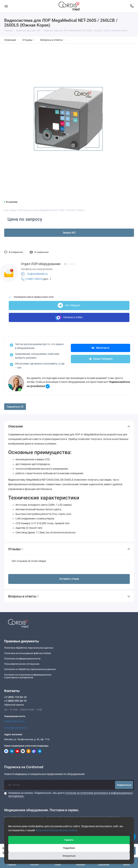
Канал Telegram (100, 359)
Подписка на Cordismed (24, 767)
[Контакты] (132, 6)
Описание (10, 40)
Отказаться (69, 856)
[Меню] (6, 6)
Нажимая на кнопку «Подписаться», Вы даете (71, 794)
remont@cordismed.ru (16, 728)
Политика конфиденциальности (22, 659)
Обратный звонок (14, 705)
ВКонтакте (100, 348)
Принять (69, 840)
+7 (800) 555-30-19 (15, 701)
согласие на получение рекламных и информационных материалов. (71, 794)
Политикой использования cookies (56, 830)
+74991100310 (34, 279)
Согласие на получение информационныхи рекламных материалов (28, 676)
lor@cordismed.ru (38, 274)
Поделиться (15, 407)
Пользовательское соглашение (22, 664)
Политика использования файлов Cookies (28, 653)
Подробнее (69, 848)
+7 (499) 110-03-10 (15, 697)
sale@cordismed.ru (14, 721)
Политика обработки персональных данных (29, 648)
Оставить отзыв (69, 579)
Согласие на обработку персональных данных (30, 669)
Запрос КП (69, 233)
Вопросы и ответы (53, 40)
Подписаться (124, 785)
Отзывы (29, 40)
